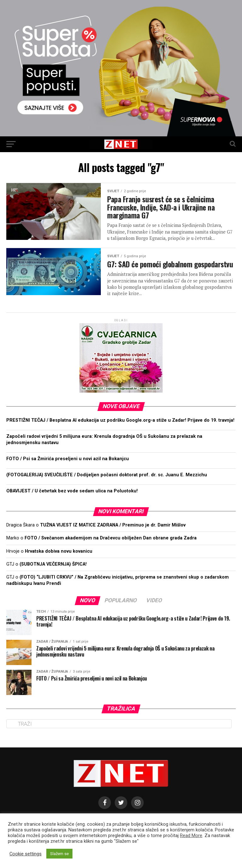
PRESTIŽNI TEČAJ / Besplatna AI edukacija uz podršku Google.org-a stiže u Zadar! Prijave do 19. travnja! (120, 430)
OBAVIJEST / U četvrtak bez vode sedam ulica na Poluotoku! (72, 501)
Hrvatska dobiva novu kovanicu (59, 561)
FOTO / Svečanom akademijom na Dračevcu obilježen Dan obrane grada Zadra (111, 548)
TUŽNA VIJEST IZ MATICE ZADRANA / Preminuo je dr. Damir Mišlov (113, 535)
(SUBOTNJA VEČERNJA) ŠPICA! (53, 574)
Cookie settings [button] (26, 854)
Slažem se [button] (59, 854)
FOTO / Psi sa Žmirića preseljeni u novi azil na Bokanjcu (68, 468)
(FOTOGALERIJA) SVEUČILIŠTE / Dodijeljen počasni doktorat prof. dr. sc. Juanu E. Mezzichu (107, 485)
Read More (191, 835)
